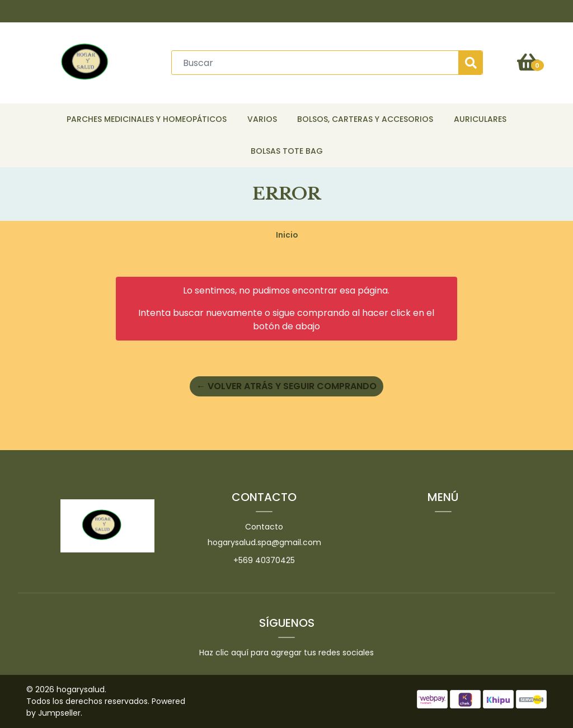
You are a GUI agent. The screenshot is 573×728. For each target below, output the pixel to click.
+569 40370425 (264, 560)
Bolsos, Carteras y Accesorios (365, 119)
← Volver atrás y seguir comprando (286, 386)
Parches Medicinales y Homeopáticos (147, 119)
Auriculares (480, 119)
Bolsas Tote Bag (287, 151)
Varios (262, 119)
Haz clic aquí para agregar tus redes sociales (286, 653)
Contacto (264, 527)
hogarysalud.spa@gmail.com (264, 542)
